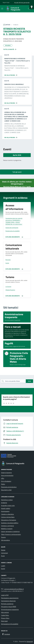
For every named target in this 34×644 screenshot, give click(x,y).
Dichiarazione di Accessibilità (10, 624)
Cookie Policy (5, 615)
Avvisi (3, 556)
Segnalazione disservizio (8, 601)
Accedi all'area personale (22, 3)
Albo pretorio (5, 612)
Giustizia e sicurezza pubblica (10, 523)
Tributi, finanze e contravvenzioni (11, 534)
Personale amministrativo (9, 487)
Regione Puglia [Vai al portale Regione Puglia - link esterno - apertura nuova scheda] (6, 3)
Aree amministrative (7, 475)
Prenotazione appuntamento (10, 598)
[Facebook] (6, 634)
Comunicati (4, 553)
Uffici (3, 478)
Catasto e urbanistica (7, 514)
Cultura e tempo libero (8, 517)
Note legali (4, 621)
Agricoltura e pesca (7, 500)
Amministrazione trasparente (10, 609)
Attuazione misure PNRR (9, 607)
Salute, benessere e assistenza (10, 531)
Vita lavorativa (5, 540)
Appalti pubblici (6, 508)
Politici (3, 484)
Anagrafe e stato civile (8, 506)
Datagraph (30, 641)
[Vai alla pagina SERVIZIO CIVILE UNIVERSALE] (11, 102)
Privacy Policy (5, 618)
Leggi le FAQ (5, 595)
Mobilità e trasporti (7, 529)
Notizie (3, 550)
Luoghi (3, 566)
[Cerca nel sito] (29, 9)
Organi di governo (6, 473)
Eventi (3, 569)
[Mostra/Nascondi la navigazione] (2, 9)
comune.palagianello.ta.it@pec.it (14, 589)
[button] (32, 7)
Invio (29, 381)
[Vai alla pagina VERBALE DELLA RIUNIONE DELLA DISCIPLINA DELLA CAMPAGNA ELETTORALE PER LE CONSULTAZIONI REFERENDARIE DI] (11, 137)
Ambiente (4, 503)
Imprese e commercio (7, 526)
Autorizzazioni (5, 511)
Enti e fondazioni (6, 481)
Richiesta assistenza (7, 604)
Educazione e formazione (9, 520)
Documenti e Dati (6, 490)
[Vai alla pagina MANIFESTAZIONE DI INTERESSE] (11, 74)
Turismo (3, 537)
